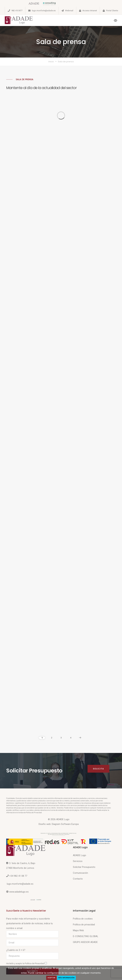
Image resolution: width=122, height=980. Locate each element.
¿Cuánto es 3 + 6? (16, 950)
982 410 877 (17, 11)
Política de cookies (83, 919)
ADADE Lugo (80, 855)
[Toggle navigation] (115, 20)
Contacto (78, 879)
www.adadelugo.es (19, 892)
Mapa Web (78, 930)
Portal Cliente (112, 11)
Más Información (67, 978)
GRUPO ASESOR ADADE (85, 942)
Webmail (69, 11)
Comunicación (80, 873)
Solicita (98, 769)
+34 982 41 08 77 (18, 876)
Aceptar (51, 978)
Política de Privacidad (35, 963)
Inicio (51, 62)
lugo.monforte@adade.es (44, 11)
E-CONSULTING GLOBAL (86, 936)
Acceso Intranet (90, 11)
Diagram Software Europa (65, 824)
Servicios (78, 861)
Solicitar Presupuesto (84, 867)
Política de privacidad (84, 925)
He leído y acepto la (27, 963)
